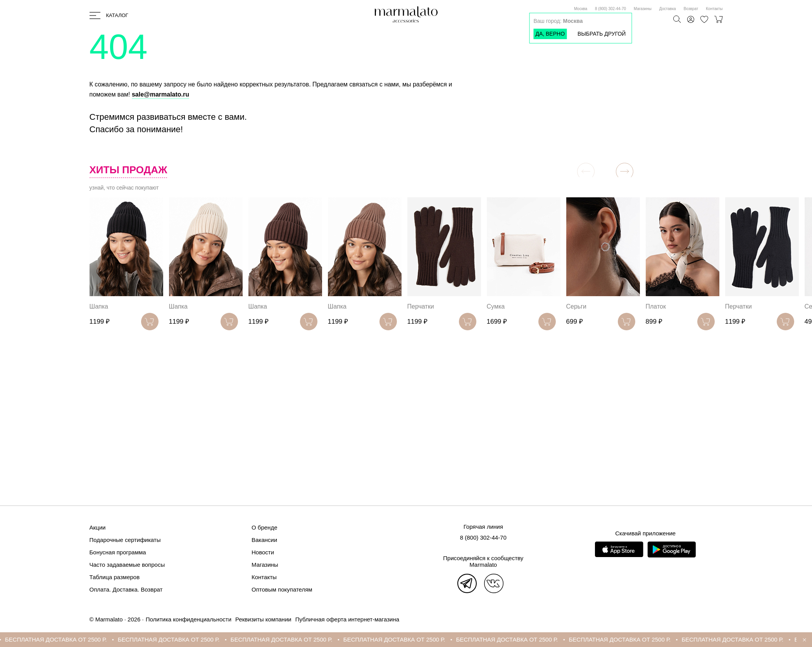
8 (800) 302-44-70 (610, 9)
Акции (98, 527)
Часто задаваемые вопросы (127, 565)
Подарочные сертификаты (125, 540)
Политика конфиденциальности (189, 619)
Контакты (714, 9)
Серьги (576, 306)
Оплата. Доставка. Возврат (126, 589)
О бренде (265, 527)
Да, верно (550, 34)
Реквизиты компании (263, 619)
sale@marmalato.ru (160, 94)
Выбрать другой (602, 34)
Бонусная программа (118, 552)
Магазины (643, 9)
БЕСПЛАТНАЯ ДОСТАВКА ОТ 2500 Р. (60, 639)
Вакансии (264, 540)
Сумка (496, 306)
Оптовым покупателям (282, 589)
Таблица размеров (115, 577)
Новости (263, 552)
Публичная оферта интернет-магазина (347, 619)
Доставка (668, 9)
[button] (625, 172)
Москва (581, 9)
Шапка (99, 306)
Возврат (691, 9)
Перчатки (421, 306)
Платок (656, 306)
